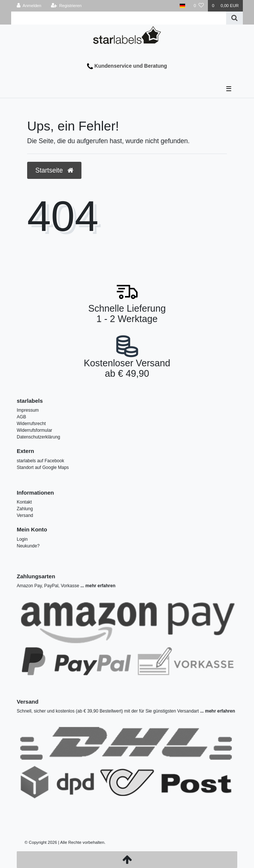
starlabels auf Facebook (40, 461)
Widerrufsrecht (31, 424)
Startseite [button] (54, 170)
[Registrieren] (66, 6)
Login (22, 539)
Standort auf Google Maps (43, 467)
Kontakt (24, 502)
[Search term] (119, 18)
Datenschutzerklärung (38, 437)
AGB (21, 417)
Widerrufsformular (34, 430)
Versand (25, 515)
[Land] (182, 6)
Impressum (28, 410)
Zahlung (25, 509)
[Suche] (234, 18)
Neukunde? (28, 546)
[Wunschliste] (199, 6)
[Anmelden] (29, 6)
